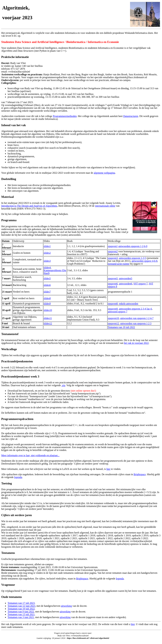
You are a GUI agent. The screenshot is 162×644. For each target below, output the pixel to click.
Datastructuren (131, 116)
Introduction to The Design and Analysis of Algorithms (29, 206)
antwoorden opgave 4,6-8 (144, 261)
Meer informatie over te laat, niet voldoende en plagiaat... (30, 455)
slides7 (47, 292)
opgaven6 (113, 284)
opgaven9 (113, 309)
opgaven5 (113, 278)
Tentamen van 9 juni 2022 (21, 612)
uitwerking (66, 606)
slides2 (47, 253)
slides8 (47, 298)
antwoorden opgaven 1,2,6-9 (133, 246)
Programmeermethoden (65, 116)
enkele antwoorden (129, 304)
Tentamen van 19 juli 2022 (121, 327)
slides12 (48, 323)
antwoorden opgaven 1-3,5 (132, 258)
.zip (63, 385)
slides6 (47, 285)
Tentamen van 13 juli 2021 (21, 614)
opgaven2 (113, 251)
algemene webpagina (104, 173)
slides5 (47, 278)
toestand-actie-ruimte (119, 264)
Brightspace (140, 474)
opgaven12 (113, 323)
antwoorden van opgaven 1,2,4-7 (137, 318)
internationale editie (105, 206)
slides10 (48, 310)
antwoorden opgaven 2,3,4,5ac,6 (135, 309)
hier (108, 469)
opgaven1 (113, 246)
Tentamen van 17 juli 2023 (21, 603)
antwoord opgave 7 (118, 312)
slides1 (47, 246)
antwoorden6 (126, 284)
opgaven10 (113, 318)
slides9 (47, 304)
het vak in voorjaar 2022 (136, 343)
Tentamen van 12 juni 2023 (21, 606)
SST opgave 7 (141, 284)
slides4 (47, 268)
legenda (18, 477)
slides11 (48, 318)
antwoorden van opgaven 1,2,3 (136, 323)
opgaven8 (113, 304)
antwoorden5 (126, 278)
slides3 (47, 261)
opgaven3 (113, 258)
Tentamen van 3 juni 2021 (21, 617)
